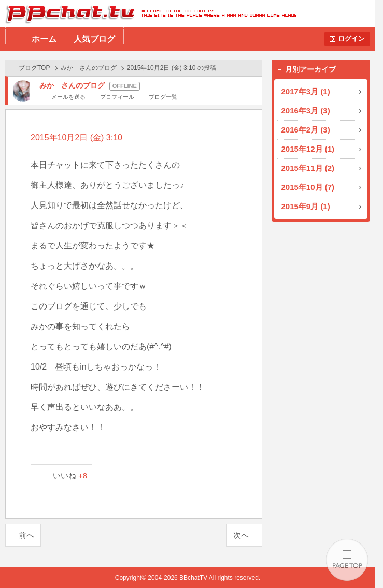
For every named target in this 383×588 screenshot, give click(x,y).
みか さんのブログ (89, 68)
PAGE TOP (347, 560)
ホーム (44, 39)
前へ (26, 535)
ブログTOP (34, 68)
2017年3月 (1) (306, 91)
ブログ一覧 (163, 97)
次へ (241, 535)
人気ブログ (94, 39)
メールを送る (68, 97)
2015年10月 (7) (308, 187)
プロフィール (117, 97)
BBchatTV (148, 14)
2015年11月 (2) (308, 168)
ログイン (351, 39)
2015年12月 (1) (308, 149)
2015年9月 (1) (306, 206)
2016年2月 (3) (306, 130)
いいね (70, 475)
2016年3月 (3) (306, 111)
